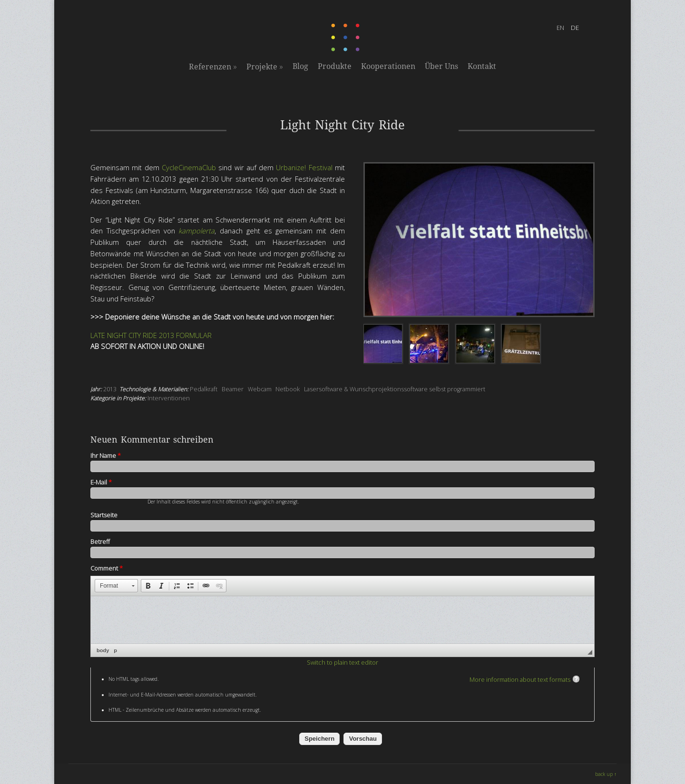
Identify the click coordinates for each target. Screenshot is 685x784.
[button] (116, 586)
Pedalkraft (204, 389)
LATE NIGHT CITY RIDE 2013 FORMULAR (151, 335)
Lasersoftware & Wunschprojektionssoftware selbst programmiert (395, 389)
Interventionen (169, 398)
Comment (107, 568)
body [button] (103, 650)
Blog (300, 66)
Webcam (260, 389)
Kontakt (482, 66)
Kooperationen (388, 66)
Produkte (335, 66)
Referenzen (213, 67)
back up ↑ (606, 774)
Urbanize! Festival (303, 167)
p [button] (115, 650)
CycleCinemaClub (189, 167)
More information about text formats (520, 679)
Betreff (100, 542)
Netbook (288, 389)
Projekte (265, 67)
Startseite (104, 515)
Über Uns (441, 66)
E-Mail (101, 482)
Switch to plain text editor (342, 662)
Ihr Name (106, 455)
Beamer (233, 389)
